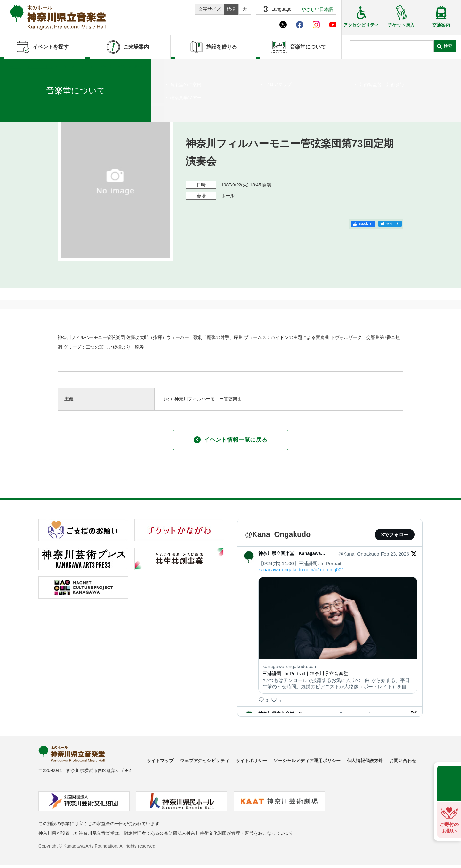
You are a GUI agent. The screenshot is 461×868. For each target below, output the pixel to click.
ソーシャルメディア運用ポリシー (307, 761)
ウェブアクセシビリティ (205, 761)
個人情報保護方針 (365, 761)
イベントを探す (40, 67)
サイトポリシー (251, 761)
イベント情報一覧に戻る (230, 440)
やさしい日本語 (317, 9)
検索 (448, 46)
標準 (231, 9)
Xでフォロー (395, 535)
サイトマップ (160, 761)
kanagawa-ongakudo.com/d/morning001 (301, 569)
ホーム (15, 67)
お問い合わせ (403, 761)
